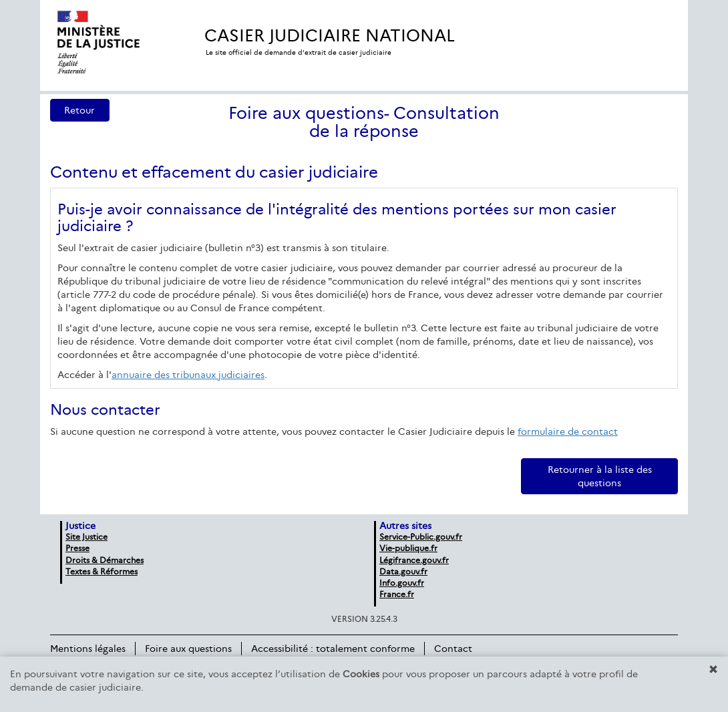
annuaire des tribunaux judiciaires (188, 375)
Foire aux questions (188, 649)
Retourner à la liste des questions (600, 476)
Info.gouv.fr (402, 583)
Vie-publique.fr (408, 548)
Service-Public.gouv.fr (421, 537)
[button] (713, 669)
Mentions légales (88, 649)
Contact (453, 649)
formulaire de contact (568, 431)
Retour (79, 110)
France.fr (397, 594)
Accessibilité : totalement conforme (333, 649)
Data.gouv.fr (403, 571)
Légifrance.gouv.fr (414, 560)
